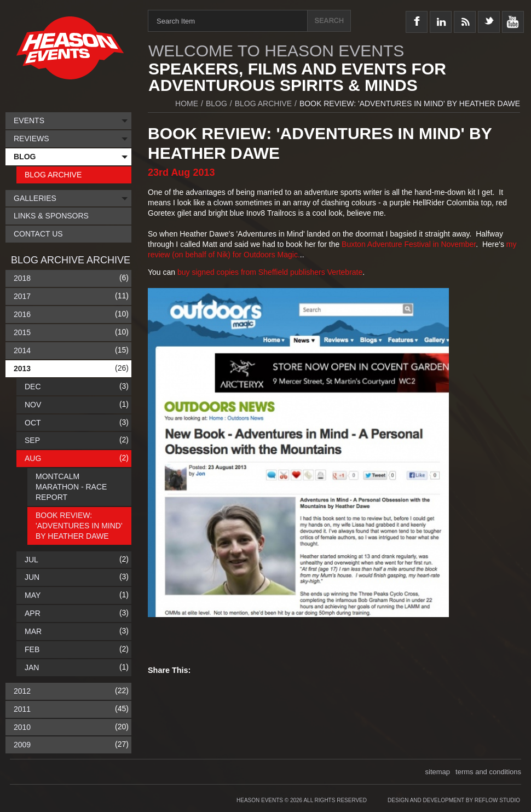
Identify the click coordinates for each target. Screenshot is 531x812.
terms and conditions (488, 772)
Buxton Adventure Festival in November (409, 244)
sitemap (438, 772)
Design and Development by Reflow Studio (454, 800)
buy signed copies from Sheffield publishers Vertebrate (270, 272)
